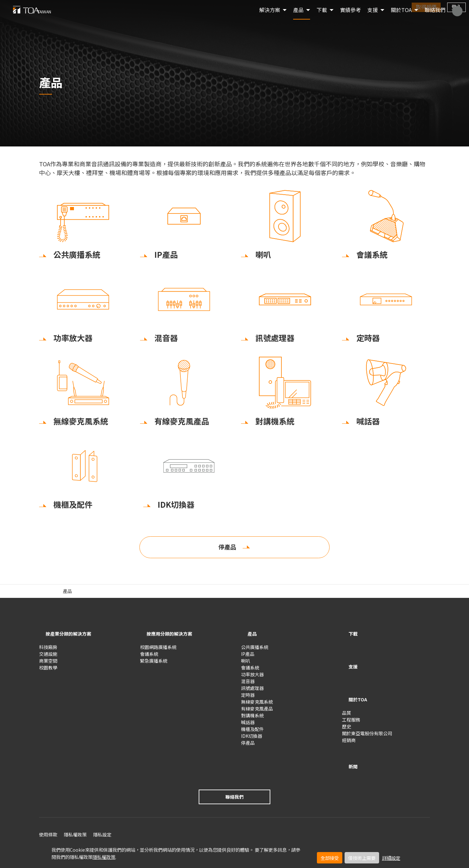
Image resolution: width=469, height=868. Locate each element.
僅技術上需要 (362, 858)
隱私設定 (102, 810)
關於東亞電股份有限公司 (367, 716)
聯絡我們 (435, 20)
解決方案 (270, 20)
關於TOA (401, 20)
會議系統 (149, 657)
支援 (348, 661)
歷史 (347, 710)
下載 (348, 639)
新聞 (348, 744)
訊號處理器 (252, 691)
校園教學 (48, 671)
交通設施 (48, 657)
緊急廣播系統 (154, 664)
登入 (457, 7)
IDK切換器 (252, 739)
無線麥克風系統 (257, 705)
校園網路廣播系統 (158, 650)
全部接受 (330, 858)
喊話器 (248, 725)
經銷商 (349, 723)
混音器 (248, 684)
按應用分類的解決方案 (173, 639)
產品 (298, 20)
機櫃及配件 (252, 732)
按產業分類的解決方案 (72, 639)
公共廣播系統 (255, 650)
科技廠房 (48, 650)
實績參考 (350, 20)
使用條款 (48, 810)
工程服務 (351, 703)
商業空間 (48, 664)
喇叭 (246, 664)
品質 (347, 696)
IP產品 (248, 657)
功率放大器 (252, 678)
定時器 (248, 698)
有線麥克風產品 (257, 712)
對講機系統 (252, 719)
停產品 (227, 552)
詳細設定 (391, 858)
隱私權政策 (104, 857)
